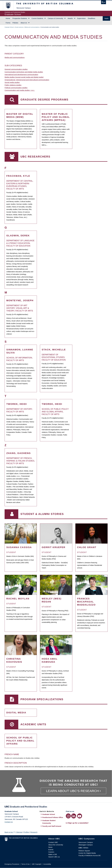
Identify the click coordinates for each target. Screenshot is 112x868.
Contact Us (9, 822)
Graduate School (9, 27)
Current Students (37, 18)
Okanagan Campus (86, 845)
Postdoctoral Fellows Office (53, 817)
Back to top (10, 832)
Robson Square (84, 851)
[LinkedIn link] (74, 816)
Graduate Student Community (49, 822)
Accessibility (47, 864)
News (50, 847)
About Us (24, 23)
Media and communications (32, 27)
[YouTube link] (80, 816)
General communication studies (16, 69)
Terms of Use (25, 864)
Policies (15, 23)
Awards (70, 18)
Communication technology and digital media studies (24, 72)
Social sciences (19, 27)
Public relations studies (13, 85)
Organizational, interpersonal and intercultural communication (27, 80)
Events (51, 850)
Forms (8, 23)
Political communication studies (16, 88)
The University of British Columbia (10, 6)
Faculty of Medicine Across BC (90, 855)
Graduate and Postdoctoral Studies (56, 807)
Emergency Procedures (12, 864)
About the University (56, 845)
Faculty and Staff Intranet (52, 826)
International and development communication (21, 74)
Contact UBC (53, 842)
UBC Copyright (36, 864)
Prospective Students (20, 18)
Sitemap (19, 832)
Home (8, 18)
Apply (106, 18)
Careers (51, 852)
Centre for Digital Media (87, 853)
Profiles (26, 832)
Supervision (81, 18)
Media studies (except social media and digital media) (24, 77)
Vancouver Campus (86, 842)
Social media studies (12, 82)
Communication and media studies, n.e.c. (20, 90)
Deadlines (91, 18)
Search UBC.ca (54, 857)
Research (34, 832)
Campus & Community (55, 18)
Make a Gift (53, 854)
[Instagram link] (68, 816)
